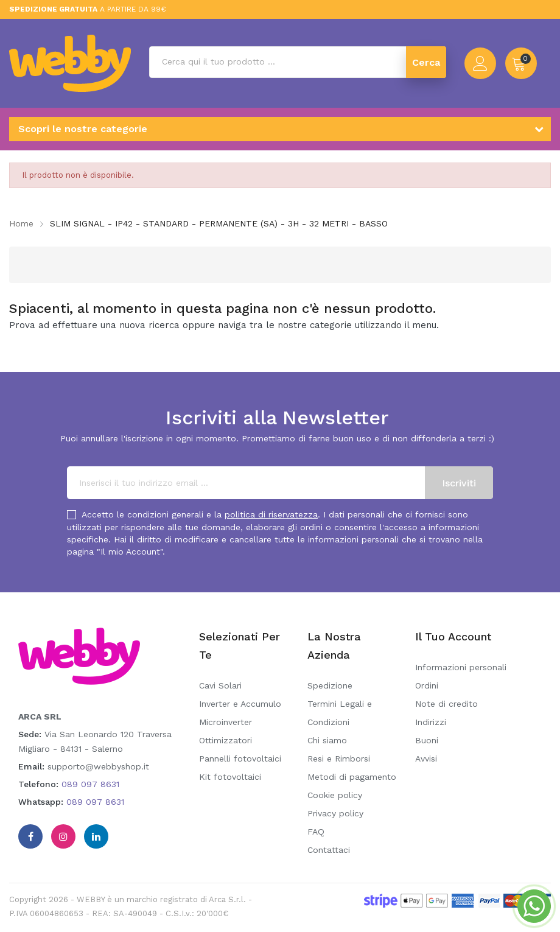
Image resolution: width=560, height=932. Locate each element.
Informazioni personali (461, 667)
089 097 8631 (90, 784)
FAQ (316, 832)
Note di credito (446, 704)
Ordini (427, 685)
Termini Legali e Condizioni (340, 713)
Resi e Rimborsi (339, 759)
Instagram (63, 836)
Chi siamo (327, 740)
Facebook (30, 836)
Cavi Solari (220, 685)
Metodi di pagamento (352, 777)
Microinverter (226, 722)
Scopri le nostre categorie (83, 129)
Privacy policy (335, 813)
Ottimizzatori (226, 740)
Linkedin (96, 836)
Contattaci (329, 850)
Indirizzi (431, 722)
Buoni (427, 740)
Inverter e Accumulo (240, 704)
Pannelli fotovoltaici (240, 759)
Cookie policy (335, 795)
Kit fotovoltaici (230, 777)
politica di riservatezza (271, 514)
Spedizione (330, 685)
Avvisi (426, 759)
